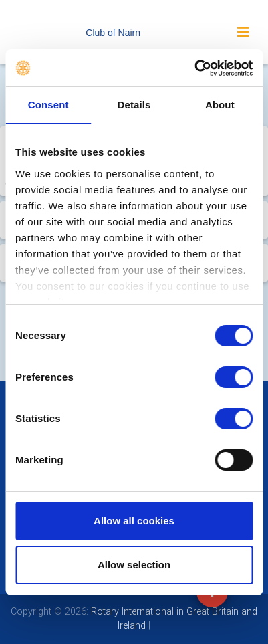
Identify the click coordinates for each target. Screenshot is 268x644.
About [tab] (220, 105)
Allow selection (134, 565)
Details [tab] (134, 105)
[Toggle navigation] (243, 32)
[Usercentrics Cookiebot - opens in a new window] (194, 68)
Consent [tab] (48, 105)
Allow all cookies (134, 521)
